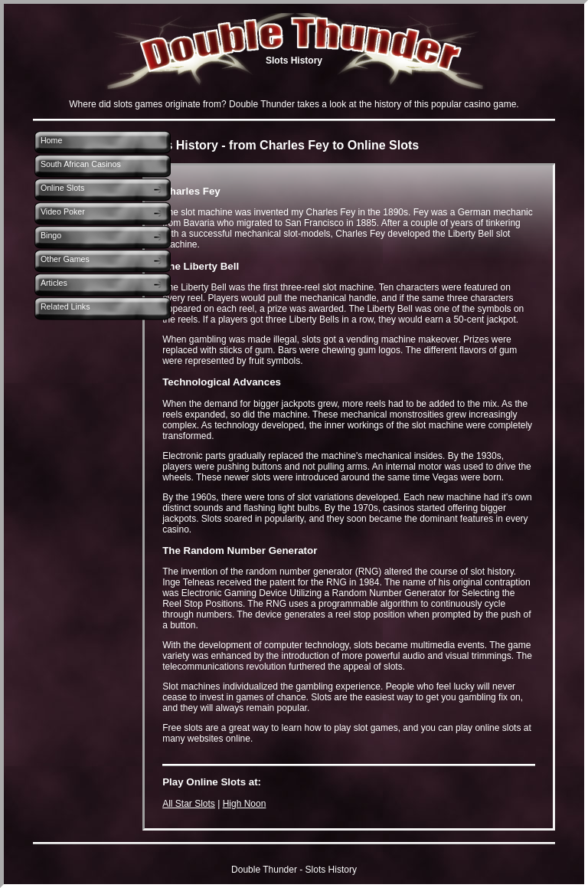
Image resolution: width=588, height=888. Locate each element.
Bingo (51, 235)
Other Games (65, 259)
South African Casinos (81, 164)
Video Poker (63, 211)
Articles (54, 283)
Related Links (65, 306)
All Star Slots (189, 804)
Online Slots (62, 188)
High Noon (245, 804)
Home (51, 140)
